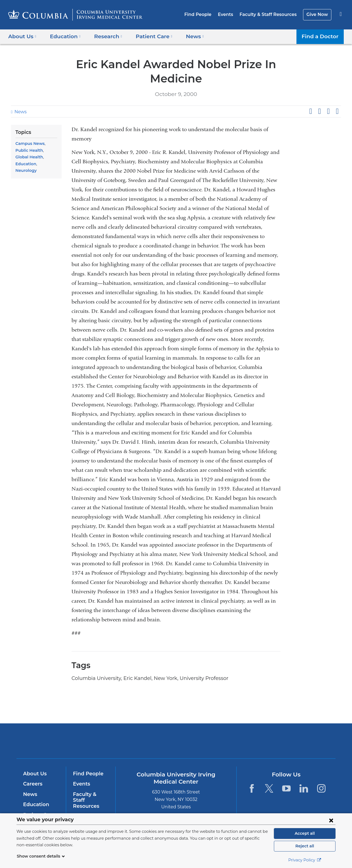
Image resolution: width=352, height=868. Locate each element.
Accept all (305, 833)
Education (25, 157)
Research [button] (105, 36)
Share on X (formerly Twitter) (319, 111)
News (20, 112)
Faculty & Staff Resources (271, 14)
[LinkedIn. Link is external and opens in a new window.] (304, 788)
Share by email (337, 111)
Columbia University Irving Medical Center (141, 741)
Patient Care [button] (148, 36)
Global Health (42, 150)
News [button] (187, 36)
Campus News (29, 144)
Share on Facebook (310, 111)
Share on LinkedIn (328, 111)
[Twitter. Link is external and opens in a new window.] (269, 788)
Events (230, 14)
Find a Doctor (321, 36)
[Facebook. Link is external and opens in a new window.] (251, 788)
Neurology (47, 157)
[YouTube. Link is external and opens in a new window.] (286, 788)
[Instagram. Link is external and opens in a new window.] (321, 788)
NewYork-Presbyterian (216, 744)
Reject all (305, 846)
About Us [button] (22, 36)
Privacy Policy (305, 860)
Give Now (318, 14)
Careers (32, 784)
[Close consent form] (331, 820)
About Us (34, 774)
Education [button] (63, 36)
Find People (204, 14)
